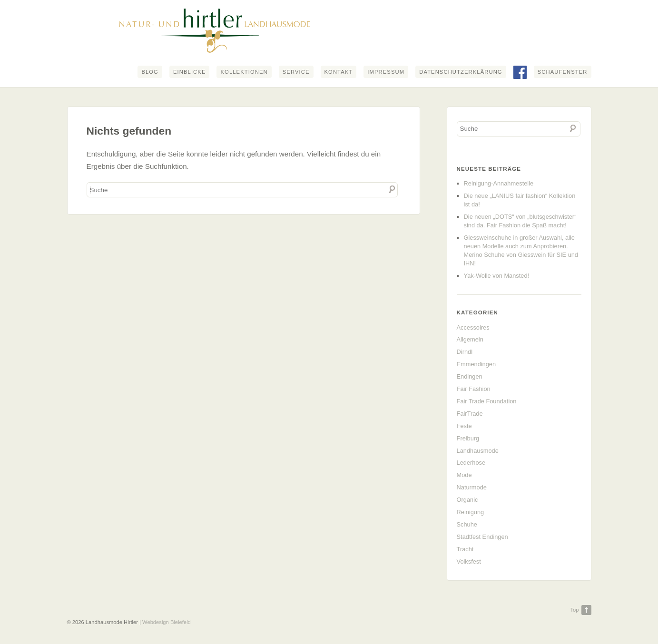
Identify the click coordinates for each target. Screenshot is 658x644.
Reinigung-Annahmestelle (499, 183)
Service (296, 72)
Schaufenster (563, 72)
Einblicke (190, 72)
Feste (464, 426)
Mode (464, 475)
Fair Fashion (474, 389)
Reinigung (471, 512)
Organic (467, 500)
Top (574, 610)
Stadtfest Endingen (482, 537)
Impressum (386, 72)
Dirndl (465, 352)
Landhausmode (478, 451)
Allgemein (470, 339)
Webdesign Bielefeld (167, 622)
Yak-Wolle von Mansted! (497, 276)
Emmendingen (476, 364)
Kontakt (339, 72)
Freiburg (468, 438)
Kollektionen (244, 72)
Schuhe (467, 524)
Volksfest (469, 561)
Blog (150, 72)
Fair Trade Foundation (487, 401)
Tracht (465, 549)
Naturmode (472, 487)
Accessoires (473, 327)
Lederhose (471, 463)
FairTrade (470, 414)
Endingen (470, 376)
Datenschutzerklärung (461, 72)
